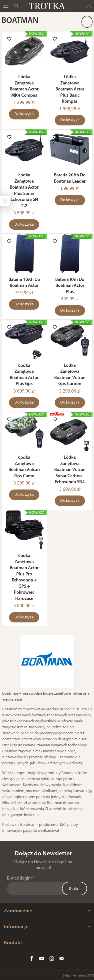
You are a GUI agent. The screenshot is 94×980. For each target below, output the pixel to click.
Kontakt (13, 943)
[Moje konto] (89, 6)
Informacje (47, 927)
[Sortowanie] (87, 22)
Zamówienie (47, 911)
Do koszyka (24, 114)
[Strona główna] (47, 6)
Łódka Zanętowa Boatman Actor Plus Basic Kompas (70, 89)
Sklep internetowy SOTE (78, 976)
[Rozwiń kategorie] (6, 6)
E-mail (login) (19, 878)
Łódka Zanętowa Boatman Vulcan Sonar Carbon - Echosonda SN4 (70, 470)
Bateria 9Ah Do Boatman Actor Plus (70, 286)
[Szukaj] (16, 6)
